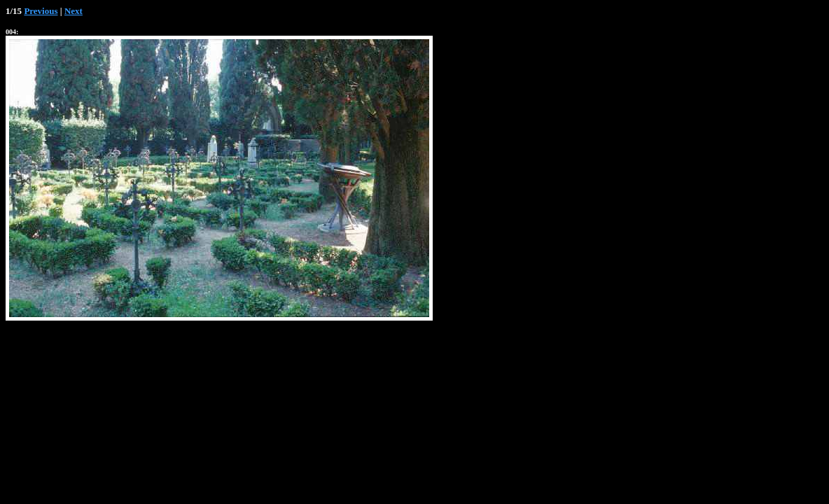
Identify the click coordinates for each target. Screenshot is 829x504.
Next (74, 11)
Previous (41, 11)
